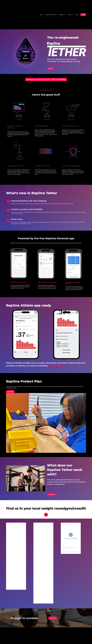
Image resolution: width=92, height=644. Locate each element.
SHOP (83, 6)
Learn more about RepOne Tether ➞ (56, 47)
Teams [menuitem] (20, 634)
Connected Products (50, 6)
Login (77, 6)
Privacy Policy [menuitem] (64, 634)
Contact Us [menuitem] (30, 634)
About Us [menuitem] (71, 634)
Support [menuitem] (50, 634)
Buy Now (51, 50)
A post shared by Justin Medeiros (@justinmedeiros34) (73, 534)
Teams (41, 6)
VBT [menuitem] (25, 634)
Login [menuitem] (45, 634)
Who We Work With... (52, 470)
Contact (70, 6)
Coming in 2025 (56, 348)
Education (61, 6)
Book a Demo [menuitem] (38, 634)
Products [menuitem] (56, 634)
